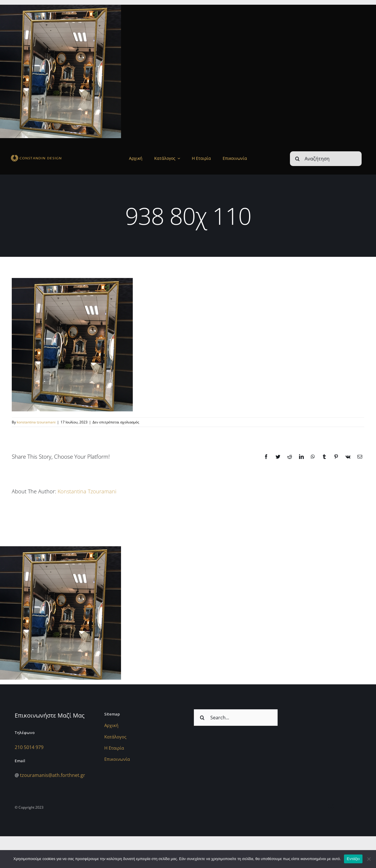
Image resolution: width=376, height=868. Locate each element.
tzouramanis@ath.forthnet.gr (53, 775)
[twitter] (353, 806)
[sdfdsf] (46, 156)
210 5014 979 (29, 747)
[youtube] (365, 806)
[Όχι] (369, 859)
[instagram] (331, 806)
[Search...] (236, 718)
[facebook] (342, 806)
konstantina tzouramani (36, 422)
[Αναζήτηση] (326, 159)
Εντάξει (353, 859)
